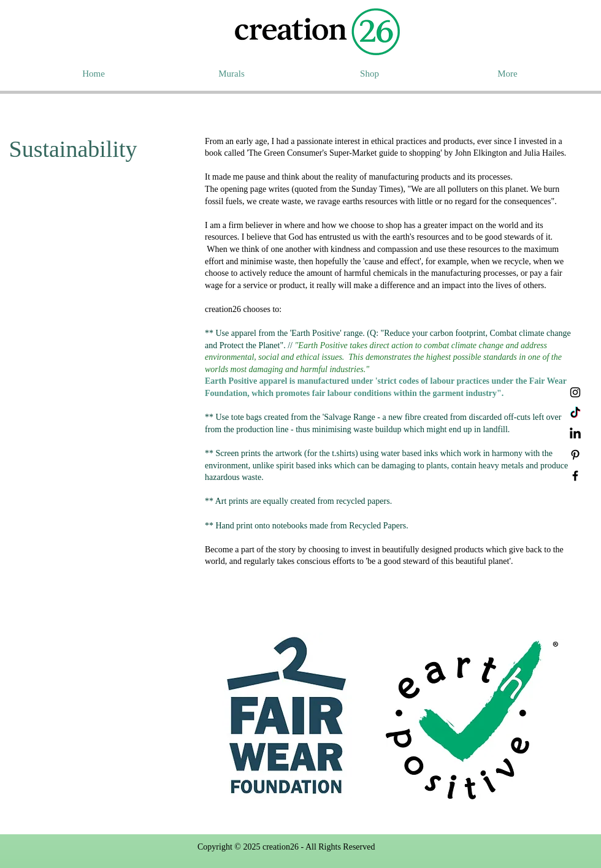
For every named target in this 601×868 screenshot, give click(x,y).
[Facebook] (575, 476)
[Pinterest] (575, 455)
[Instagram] (575, 392)
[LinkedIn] (575, 434)
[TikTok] (575, 413)
